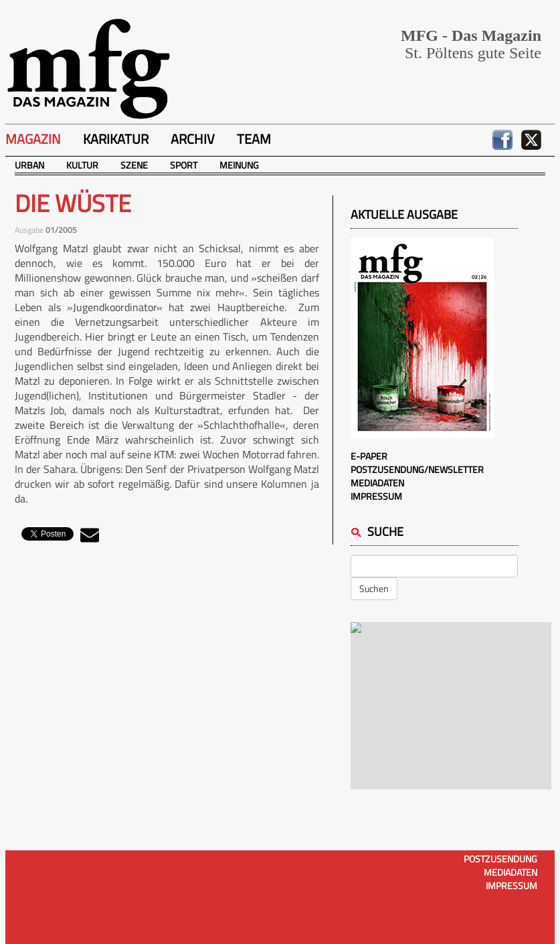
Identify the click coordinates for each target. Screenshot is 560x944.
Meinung (239, 165)
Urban (29, 165)
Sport (184, 165)
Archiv (193, 139)
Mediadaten (377, 483)
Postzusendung (500, 859)
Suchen (374, 588)
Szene (134, 165)
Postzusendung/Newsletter (417, 469)
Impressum (376, 496)
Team (254, 139)
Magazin (33, 139)
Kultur (82, 165)
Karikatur (116, 139)
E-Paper (369, 456)
